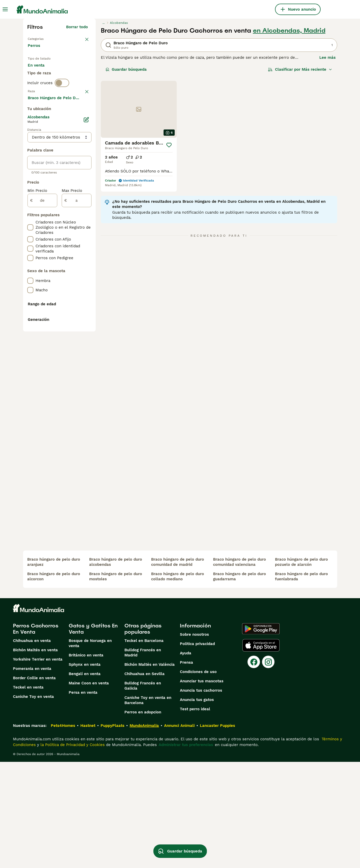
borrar (82, 118)
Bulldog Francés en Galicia (143, 792)
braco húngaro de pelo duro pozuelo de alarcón (301, 668)
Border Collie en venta (34, 784)
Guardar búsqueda (126, 69)
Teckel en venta (28, 793)
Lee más (327, 57)
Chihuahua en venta (32, 747)
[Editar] (86, 258)
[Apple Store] (261, 751)
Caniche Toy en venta (33, 803)
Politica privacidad (197, 750)
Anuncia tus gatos (197, 806)
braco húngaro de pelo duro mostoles (116, 683)
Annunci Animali (179, 832)
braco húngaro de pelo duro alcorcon (54, 683)
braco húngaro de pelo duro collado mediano (178, 683)
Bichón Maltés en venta (35, 756)
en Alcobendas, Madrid (289, 31)
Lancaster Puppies (217, 832)
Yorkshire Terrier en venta (38, 765)
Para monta (43, 87)
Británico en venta (86, 761)
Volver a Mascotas (45, 38)
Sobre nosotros (194, 741)
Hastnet (88, 832)
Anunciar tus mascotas (202, 787)
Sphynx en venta (85, 771)
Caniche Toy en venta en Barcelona (148, 806)
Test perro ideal (195, 815)
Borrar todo (77, 27)
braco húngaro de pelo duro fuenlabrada (301, 683)
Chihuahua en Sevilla (144, 780)
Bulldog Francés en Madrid (143, 759)
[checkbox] (30, 144)
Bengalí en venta (85, 780)
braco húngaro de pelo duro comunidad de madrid (178, 668)
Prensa (186, 769)
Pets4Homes (63, 832)
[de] (42, 339)
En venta (40, 75)
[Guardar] (169, 145)
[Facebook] (254, 768)
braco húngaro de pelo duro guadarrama (239, 683)
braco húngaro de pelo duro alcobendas (116, 668)
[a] (77, 339)
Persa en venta (83, 799)
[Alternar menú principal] (5, 9)
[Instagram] (268, 768)
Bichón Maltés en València (150, 771)
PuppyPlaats (112, 832)
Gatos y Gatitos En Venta (93, 735)
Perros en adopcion (143, 818)
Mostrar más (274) (74, 237)
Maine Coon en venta (89, 789)
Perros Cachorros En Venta (36, 735)
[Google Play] (261, 735)
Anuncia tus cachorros (201, 797)
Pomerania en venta (32, 775)
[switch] (62, 107)
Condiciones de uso (198, 778)
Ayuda (186, 759)
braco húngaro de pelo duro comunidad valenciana (239, 668)
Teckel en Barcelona (144, 747)
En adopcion (72, 75)
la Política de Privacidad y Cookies (72, 851)
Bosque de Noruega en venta (90, 749)
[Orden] (300, 69)
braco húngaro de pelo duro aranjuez (54, 668)
